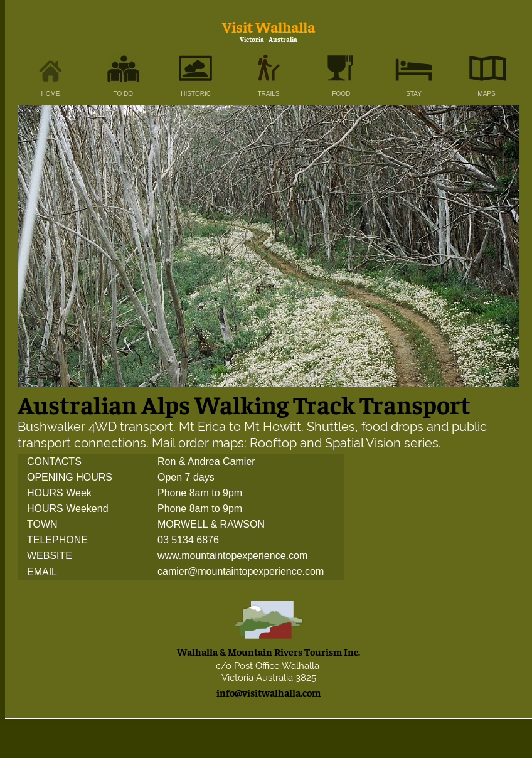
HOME (51, 94)
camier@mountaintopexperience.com (241, 572)
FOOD (341, 94)
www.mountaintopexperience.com (232, 556)
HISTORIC (196, 94)
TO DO (123, 94)
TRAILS (268, 94)
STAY (414, 94)
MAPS (486, 94)
